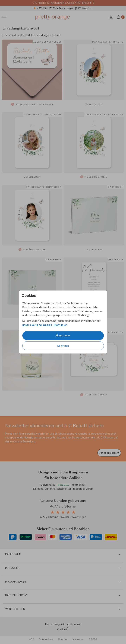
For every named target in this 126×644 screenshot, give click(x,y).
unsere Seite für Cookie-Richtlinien (45, 325)
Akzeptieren (63, 336)
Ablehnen (63, 346)
